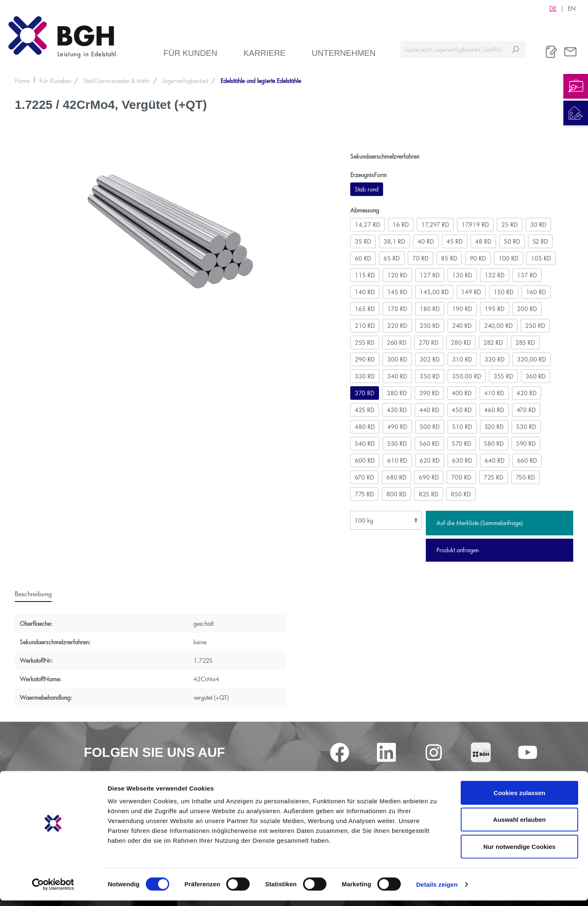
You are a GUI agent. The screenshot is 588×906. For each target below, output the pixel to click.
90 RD (478, 258)
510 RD (462, 427)
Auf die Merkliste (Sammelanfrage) (480, 523)
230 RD (430, 326)
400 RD (462, 393)
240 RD (462, 326)
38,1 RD (394, 241)
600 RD (365, 460)
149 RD (471, 292)
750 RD (525, 477)
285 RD (525, 342)
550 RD (397, 444)
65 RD (392, 258)
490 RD (397, 427)
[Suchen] (516, 50)
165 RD (365, 309)
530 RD (526, 427)
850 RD (461, 494)
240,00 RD (498, 326)
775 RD (364, 494)
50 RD (512, 241)
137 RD (527, 275)
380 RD (397, 393)
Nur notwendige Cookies (519, 852)
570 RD (462, 444)
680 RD (396, 477)
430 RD (397, 410)
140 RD (365, 292)
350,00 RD (467, 376)
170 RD (397, 309)
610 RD (397, 460)
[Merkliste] (551, 52)
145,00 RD (434, 292)
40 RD (426, 241)
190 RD (462, 309)
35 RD (363, 241)
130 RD (462, 275)
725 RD (494, 477)
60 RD (363, 258)
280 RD (461, 342)
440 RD (429, 410)
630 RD (462, 460)
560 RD (429, 444)
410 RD (494, 393)
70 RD (420, 258)
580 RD (494, 444)
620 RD (430, 460)
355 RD (503, 376)
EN (572, 8)
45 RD (455, 241)
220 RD (397, 326)
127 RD (430, 275)
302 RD (430, 359)
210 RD (365, 326)
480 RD (365, 427)
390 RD (429, 393)
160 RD (536, 292)
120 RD (397, 275)
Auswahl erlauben (519, 825)
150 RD (504, 292)
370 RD (365, 393)
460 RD (494, 410)
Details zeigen (437, 890)
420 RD (527, 393)
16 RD (401, 225)
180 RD (430, 309)
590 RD (526, 444)
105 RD (541, 258)
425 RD (365, 410)
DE (553, 8)
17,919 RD (475, 225)
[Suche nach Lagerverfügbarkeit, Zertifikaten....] (453, 50)
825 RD (429, 494)
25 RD (510, 225)
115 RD (365, 275)
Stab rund (367, 189)
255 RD (365, 342)
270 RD (429, 342)
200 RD (527, 309)
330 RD (365, 376)
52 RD (540, 241)
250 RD (535, 326)
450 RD (462, 410)
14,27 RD (367, 225)
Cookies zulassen (519, 798)
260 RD (397, 342)
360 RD (536, 376)
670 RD (364, 477)
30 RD (538, 225)
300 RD (397, 359)
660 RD (527, 460)
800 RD (396, 494)
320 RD (495, 359)
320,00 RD (532, 359)
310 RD (462, 359)
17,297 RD (435, 225)
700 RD (461, 477)
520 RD (494, 427)
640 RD (495, 460)
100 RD (509, 258)
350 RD (430, 376)
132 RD (495, 275)
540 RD (365, 444)
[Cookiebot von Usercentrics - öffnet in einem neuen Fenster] (53, 890)
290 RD (365, 359)
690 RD (429, 477)
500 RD (430, 427)
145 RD (397, 292)
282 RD (493, 342)
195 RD (495, 309)
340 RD (397, 376)
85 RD (449, 258)
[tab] (33, 593)
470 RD (526, 410)
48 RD (483, 241)
